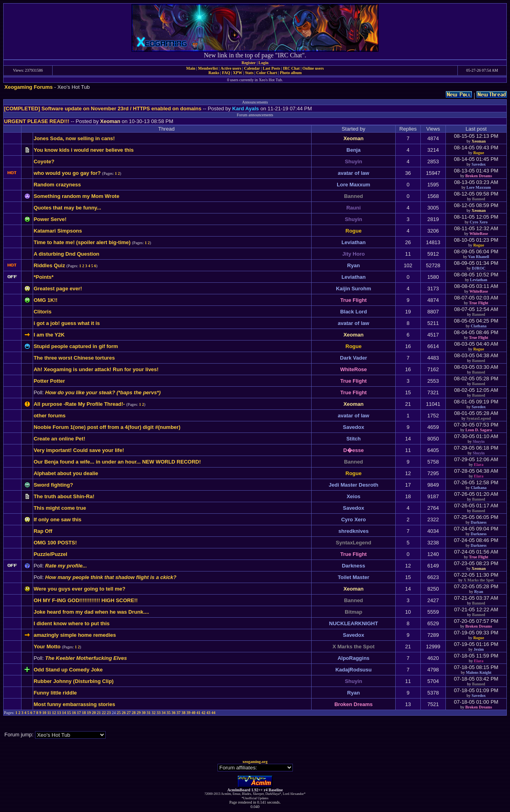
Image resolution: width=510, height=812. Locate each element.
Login (264, 63)
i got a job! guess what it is (67, 323)
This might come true (60, 508)
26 (124, 713)
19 (89, 713)
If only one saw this (57, 519)
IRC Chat (291, 68)
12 (54, 713)
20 (94, 713)
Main (191, 68)
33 (159, 713)
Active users (231, 68)
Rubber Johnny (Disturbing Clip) (74, 681)
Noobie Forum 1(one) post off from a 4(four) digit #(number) (107, 427)
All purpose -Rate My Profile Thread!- (79, 404)
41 (198, 713)
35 (169, 713)
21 (99, 713)
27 (129, 713)
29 (139, 713)
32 (154, 713)
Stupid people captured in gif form (76, 346)
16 (74, 713)
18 (84, 713)
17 (79, 713)
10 (44, 713)
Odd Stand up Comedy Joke (68, 670)
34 (164, 713)
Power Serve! (50, 219)
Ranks (214, 73)
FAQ (226, 73)
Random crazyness (57, 185)
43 (208, 713)
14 (64, 713)
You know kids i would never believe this (83, 150)
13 (59, 713)
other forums (49, 416)
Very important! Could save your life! (79, 450)
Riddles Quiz (49, 265)
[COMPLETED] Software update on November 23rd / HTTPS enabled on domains (103, 109)
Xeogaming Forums (28, 87)
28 (134, 713)
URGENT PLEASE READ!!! (37, 121)
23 (109, 713)
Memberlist (208, 68)
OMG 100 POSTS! (55, 543)
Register (249, 63)
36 (174, 713)
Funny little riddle (55, 693)
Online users (313, 68)
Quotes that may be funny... (67, 208)
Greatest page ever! (58, 289)
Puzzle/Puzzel (50, 554)
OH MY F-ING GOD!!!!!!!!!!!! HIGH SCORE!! (85, 600)
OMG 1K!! (45, 300)
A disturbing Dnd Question (66, 254)
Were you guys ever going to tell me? (79, 589)
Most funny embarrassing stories (74, 704)
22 (104, 713)
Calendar (252, 68)
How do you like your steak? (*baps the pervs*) (103, 392)
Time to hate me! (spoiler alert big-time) (82, 242)
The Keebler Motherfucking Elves (86, 658)
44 (214, 713)
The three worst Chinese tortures (74, 358)
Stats (249, 73)
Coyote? (44, 161)
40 (194, 713)
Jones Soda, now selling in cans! (74, 138)
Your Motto (47, 647)
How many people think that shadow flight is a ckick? (111, 577)
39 (188, 713)
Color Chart (267, 73)
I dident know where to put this (72, 623)
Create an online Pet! (59, 439)
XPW (238, 73)
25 (119, 713)
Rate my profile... (66, 566)
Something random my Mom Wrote (76, 196)
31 (149, 713)
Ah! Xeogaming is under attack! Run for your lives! (96, 369)
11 (49, 713)
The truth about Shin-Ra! (64, 496)
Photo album (291, 73)
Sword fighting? (53, 485)
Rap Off (43, 531)
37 (178, 713)
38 (184, 713)
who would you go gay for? (67, 173)
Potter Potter (49, 381)
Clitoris (42, 312)
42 (204, 713)
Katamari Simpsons (58, 231)
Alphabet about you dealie (66, 473)
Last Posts (271, 68)
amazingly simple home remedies (75, 635)
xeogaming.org (255, 762)
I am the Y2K (49, 335)
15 (69, 713)
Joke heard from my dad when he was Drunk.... (91, 612)
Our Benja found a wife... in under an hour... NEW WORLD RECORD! (117, 462)
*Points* (43, 277)
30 (144, 713)
